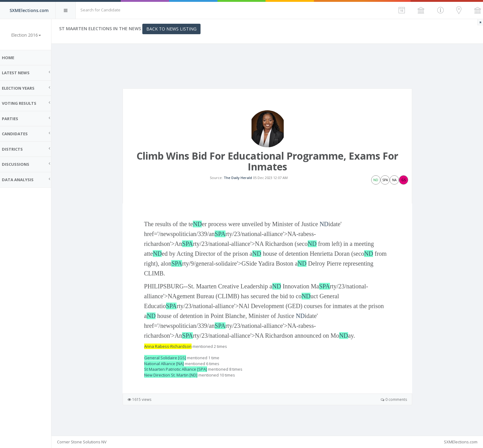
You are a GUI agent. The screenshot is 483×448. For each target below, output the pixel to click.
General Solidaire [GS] (167, 364)
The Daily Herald (240, 180)
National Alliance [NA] (166, 369)
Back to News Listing (176, 29)
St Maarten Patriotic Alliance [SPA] (178, 375)
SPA (222, 240)
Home (12, 58)
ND (199, 230)
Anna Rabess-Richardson (170, 352)
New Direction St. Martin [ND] (173, 381)
